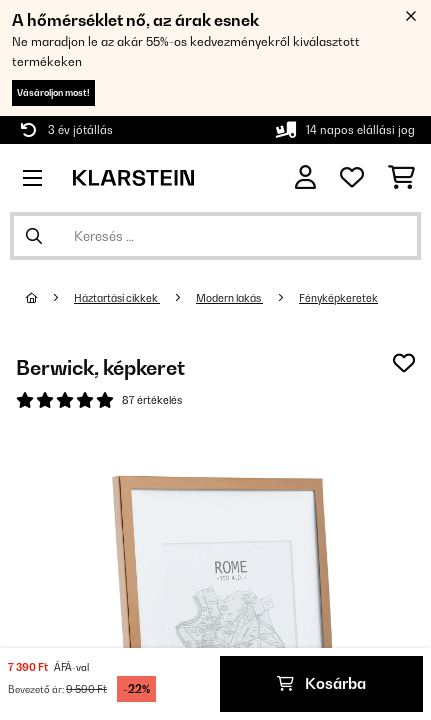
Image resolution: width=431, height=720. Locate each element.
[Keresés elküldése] (34, 236)
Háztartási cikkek (117, 298)
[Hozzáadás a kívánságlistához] (404, 363)
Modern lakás (229, 298)
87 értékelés (152, 400)
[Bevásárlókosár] (401, 178)
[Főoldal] (50, 298)
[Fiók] (305, 177)
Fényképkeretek (338, 298)
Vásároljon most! (53, 92)
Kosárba (321, 683)
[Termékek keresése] (215, 236)
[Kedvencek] (352, 178)
